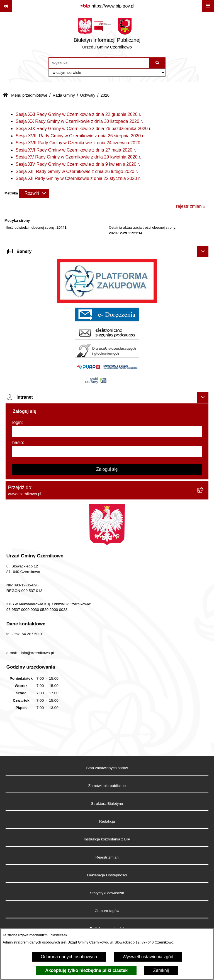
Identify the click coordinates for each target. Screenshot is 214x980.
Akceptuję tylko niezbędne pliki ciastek (86, 970)
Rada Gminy (64, 95)
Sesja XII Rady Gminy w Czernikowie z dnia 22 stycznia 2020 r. (78, 178)
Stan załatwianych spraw (107, 768)
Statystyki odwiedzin (107, 893)
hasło (18, 443)
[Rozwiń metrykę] (34, 193)
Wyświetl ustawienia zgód (148, 957)
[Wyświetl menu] (208, 6)
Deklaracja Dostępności (107, 875)
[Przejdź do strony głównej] (107, 35)
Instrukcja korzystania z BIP (107, 839)
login (17, 422)
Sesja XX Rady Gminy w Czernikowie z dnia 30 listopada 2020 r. (79, 121)
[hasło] (107, 452)
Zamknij (161, 970)
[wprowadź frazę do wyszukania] (99, 63)
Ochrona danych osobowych (69, 957)
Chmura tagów (107, 911)
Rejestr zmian (107, 857)
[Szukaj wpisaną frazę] (158, 63)
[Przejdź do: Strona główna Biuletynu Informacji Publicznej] (5, 95)
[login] (107, 432)
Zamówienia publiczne (107, 786)
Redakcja (107, 821)
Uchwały (87, 95)
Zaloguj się (107, 469)
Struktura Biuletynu (107, 804)
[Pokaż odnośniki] (6, 6)
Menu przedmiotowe (29, 95)
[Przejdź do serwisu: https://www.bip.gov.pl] (107, 6)
